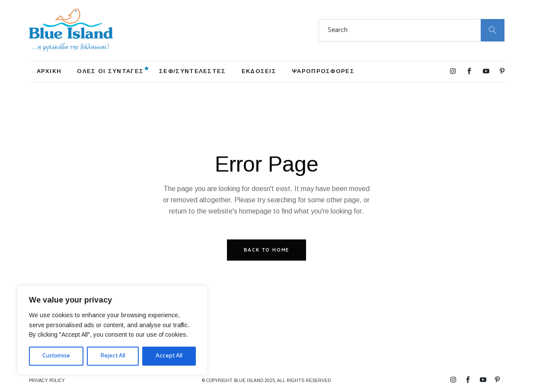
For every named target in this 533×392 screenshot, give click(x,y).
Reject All (113, 356)
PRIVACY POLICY (47, 381)
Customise (56, 356)
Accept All (169, 356)
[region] (112, 330)
